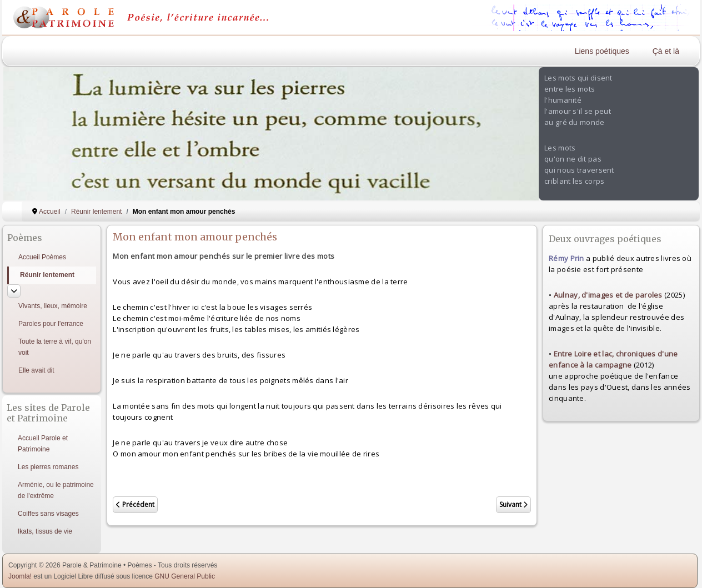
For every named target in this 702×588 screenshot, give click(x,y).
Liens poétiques (602, 51)
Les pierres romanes (48, 467)
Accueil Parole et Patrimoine (43, 444)
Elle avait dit (36, 370)
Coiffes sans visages (48, 514)
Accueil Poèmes (42, 257)
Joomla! (20, 576)
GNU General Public (185, 576)
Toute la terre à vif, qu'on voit (55, 347)
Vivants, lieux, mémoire (53, 306)
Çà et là (666, 51)
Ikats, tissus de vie (45, 531)
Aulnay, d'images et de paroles (608, 295)
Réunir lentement (47, 275)
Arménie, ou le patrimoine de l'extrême (56, 490)
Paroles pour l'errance (51, 324)
